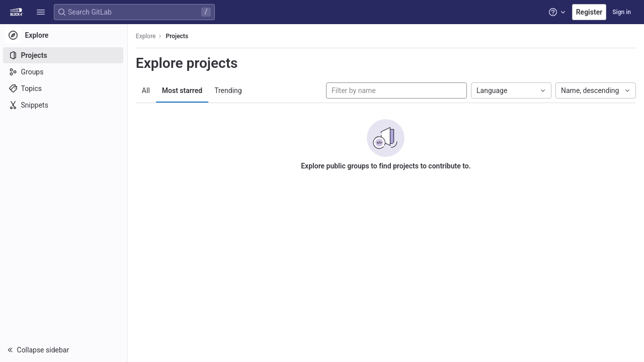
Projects (178, 36)
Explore (147, 36)
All (147, 90)
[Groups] (64, 72)
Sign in (622, 12)
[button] (41, 12)
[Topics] (64, 88)
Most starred (183, 90)
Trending (229, 90)
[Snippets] (64, 105)
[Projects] (64, 55)
